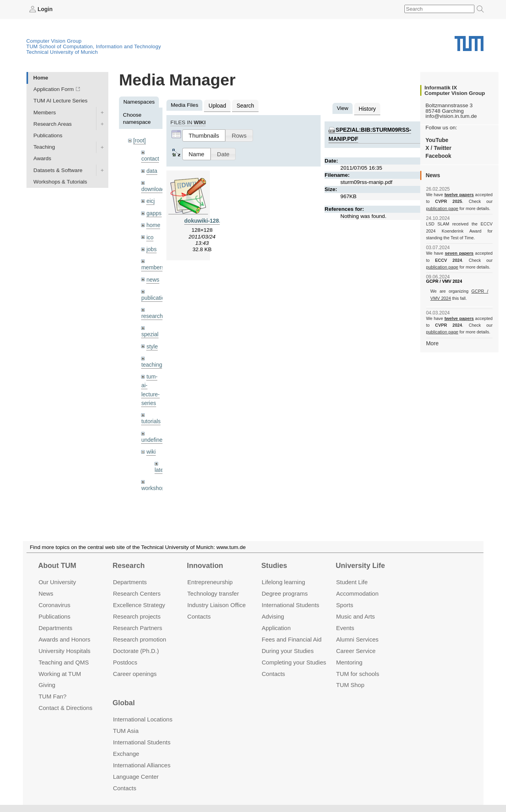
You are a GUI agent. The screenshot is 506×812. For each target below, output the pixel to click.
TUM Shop (350, 685)
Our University (57, 582)
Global (124, 703)
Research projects (137, 616)
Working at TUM (59, 673)
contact (150, 158)
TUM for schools (358, 673)
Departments (55, 628)
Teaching (44, 147)
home (153, 223)
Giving (47, 685)
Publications (48, 135)
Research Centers (137, 593)
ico (150, 235)
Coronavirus (54, 605)
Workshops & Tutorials (60, 181)
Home (41, 77)
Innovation (205, 566)
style (152, 342)
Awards (42, 158)
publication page (442, 208)
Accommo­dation (357, 593)
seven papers (459, 253)
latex (160, 464)
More (432, 343)
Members (45, 112)
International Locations (143, 719)
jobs (151, 247)
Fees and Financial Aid (292, 639)
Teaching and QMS (63, 662)
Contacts (199, 616)
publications (155, 294)
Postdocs (125, 662)
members (152, 265)
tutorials (151, 416)
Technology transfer (213, 593)
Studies (274, 566)
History (367, 108)
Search (244, 105)
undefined (153, 434)
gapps (154, 211)
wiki (151, 446)
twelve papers (459, 195)
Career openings (135, 673)
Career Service (356, 650)
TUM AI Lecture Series (61, 101)
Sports (345, 605)
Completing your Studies (294, 662)
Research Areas (53, 124)
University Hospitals (64, 650)
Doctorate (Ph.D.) (136, 650)
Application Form (54, 89)
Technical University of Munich (62, 52)
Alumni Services (357, 639)
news (153, 277)
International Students (290, 605)
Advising (273, 616)
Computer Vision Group (54, 41)
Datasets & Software (58, 170)
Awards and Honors (64, 639)
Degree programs (285, 593)
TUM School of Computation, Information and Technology (94, 46)
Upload (217, 105)
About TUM (57, 566)
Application (276, 628)
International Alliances (142, 765)
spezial (149, 330)
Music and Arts (355, 616)
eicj (150, 200)
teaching (151, 361)
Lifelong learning (283, 582)
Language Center (136, 777)
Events (345, 628)
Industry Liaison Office (217, 605)
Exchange (126, 754)
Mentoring (349, 662)
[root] (139, 140)
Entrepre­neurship (210, 582)
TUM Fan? (52, 696)
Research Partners (138, 628)
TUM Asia (126, 731)
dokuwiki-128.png (207, 220)
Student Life (352, 582)
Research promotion (140, 639)
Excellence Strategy (139, 605)
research (152, 313)
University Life (360, 566)
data (151, 170)
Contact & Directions (65, 708)
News (46, 593)
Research (129, 566)
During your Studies (288, 650)
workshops (154, 482)
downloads (154, 188)
